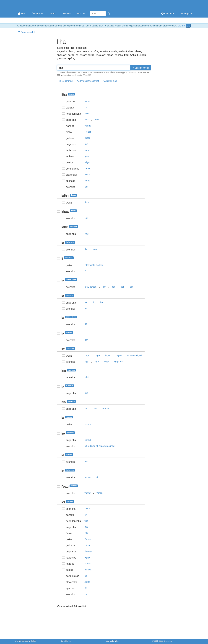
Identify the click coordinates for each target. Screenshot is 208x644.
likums (88, 564)
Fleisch (88, 132)
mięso (87, 162)
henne (88, 477)
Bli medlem (168, 14)
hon (113, 287)
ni (97, 477)
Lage (87, 355)
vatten (99, 493)
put (86, 393)
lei (86, 576)
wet (86, 521)
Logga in (187, 14)
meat (97, 120)
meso (87, 175)
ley (86, 588)
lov (86, 515)
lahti (87, 377)
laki (86, 533)
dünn (87, 202)
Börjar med (66, 81)
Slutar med (110, 81)
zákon (87, 509)
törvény (88, 551)
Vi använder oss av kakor (25, 641)
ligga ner (119, 362)
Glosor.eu (168, 641)
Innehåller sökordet (88, 81)
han (104, 287)
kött (86, 187)
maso (87, 101)
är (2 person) (91, 287)
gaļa (87, 156)
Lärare (52, 14)
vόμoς (87, 545)
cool (87, 234)
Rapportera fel (26, 32)
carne (87, 150)
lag (86, 594)
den (95, 249)
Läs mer (181, 26)
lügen (108, 355)
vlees (87, 113)
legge (87, 557)
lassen (88, 424)
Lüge (97, 355)
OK (188, 26)
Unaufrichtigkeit (135, 355)
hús (86, 144)
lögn (97, 362)
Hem (22, 14)
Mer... (81, 14)
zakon (87, 582)
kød (86, 107)
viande (88, 126)
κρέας (87, 138)
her (86, 302)
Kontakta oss (66, 641)
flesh (87, 120)
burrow (105, 409)
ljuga (107, 362)
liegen (119, 355)
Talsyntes (66, 14)
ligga (87, 362)
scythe (88, 440)
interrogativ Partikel (94, 265)
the (101, 302)
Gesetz (88, 539)
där (86, 249)
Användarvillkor (113, 641)
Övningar (37, 14)
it (94, 302)
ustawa (88, 570)
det (131, 287)
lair (86, 409)
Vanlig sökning (140, 68)
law (86, 527)
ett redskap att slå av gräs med (100, 446)
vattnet (88, 493)
